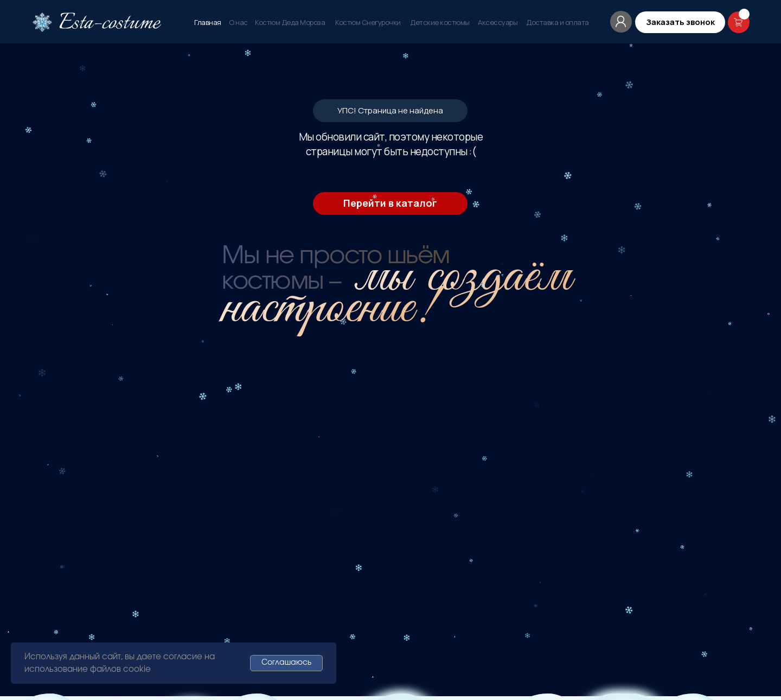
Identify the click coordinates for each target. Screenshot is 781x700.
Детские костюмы (440, 22)
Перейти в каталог (390, 203)
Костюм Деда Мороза (290, 22)
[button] (680, 22)
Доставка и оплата (558, 22)
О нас (238, 22)
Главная (208, 22)
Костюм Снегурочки (368, 22)
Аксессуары (498, 22)
